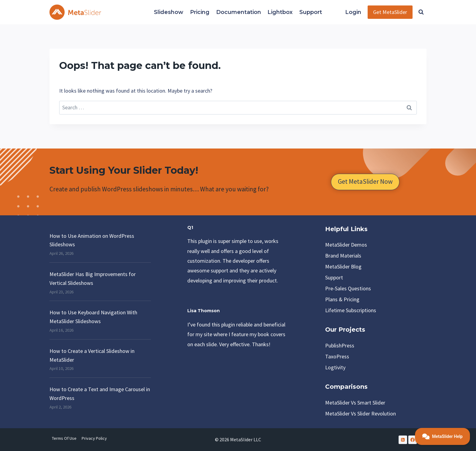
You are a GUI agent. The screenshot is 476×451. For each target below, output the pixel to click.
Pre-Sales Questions (348, 288)
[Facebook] (413, 440)
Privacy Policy (94, 438)
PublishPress (340, 345)
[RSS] (403, 440)
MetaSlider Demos (346, 245)
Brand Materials (343, 256)
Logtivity (335, 367)
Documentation (239, 12)
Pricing (200, 12)
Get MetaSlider (390, 12)
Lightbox (280, 12)
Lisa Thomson (204, 311)
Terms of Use (64, 438)
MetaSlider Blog (343, 266)
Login (353, 12)
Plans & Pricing (342, 299)
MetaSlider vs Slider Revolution (360, 413)
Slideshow (169, 12)
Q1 (190, 227)
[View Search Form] (421, 12)
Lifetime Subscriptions (351, 310)
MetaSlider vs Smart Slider (355, 403)
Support (311, 12)
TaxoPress (337, 356)
